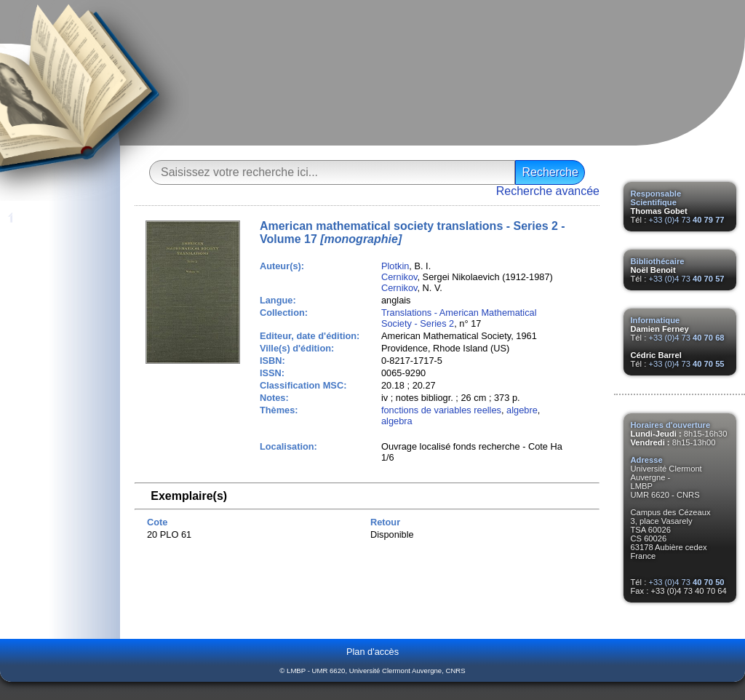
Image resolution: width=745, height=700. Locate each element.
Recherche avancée (548, 191)
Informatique (656, 320)
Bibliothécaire (658, 261)
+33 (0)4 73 (686, 220)
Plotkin (395, 266)
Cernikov (399, 277)
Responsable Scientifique (656, 198)
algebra (397, 421)
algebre (522, 410)
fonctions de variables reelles (441, 410)
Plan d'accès (372, 652)
